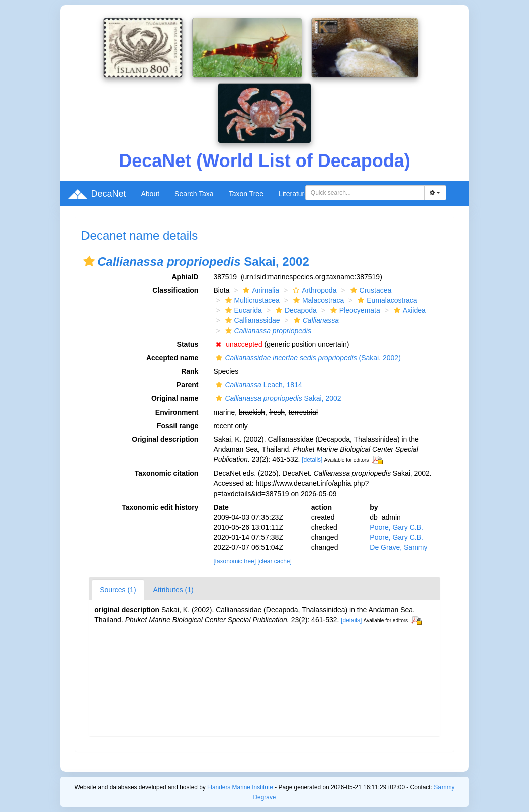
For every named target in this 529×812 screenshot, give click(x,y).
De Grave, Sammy (399, 547)
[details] (312, 460)
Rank (190, 371)
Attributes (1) (173, 590)
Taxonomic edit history (160, 507)
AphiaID (185, 277)
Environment (177, 412)
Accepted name (172, 358)
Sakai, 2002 (277, 398)
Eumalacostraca (386, 300)
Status (188, 344)
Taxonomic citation (167, 473)
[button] (89, 261)
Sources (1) (118, 590)
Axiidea (409, 310)
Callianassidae (251, 320)
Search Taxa (194, 194)
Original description (165, 439)
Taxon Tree (246, 194)
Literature (293, 194)
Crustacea (370, 290)
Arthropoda (313, 290)
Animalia (260, 290)
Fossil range (178, 426)
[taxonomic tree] (235, 561)
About (150, 194)
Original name (175, 398)
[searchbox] (367, 193)
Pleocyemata (354, 310)
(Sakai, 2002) (307, 358)
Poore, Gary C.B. (396, 527)
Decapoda (295, 310)
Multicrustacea (251, 300)
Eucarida (242, 310)
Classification (175, 290)
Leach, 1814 (257, 385)
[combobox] (365, 193)
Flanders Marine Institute (240, 787)
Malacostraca (317, 300)
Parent (188, 385)
